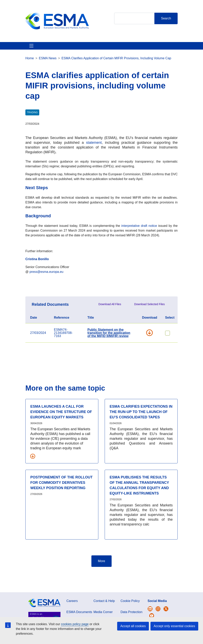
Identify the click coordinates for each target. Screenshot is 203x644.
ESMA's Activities (49, 53)
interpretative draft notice (139, 240)
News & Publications (74, 53)
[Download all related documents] (33, 470)
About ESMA (30, 53)
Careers (72, 615)
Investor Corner (98, 53)
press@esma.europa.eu (46, 286)
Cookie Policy (130, 615)
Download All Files (110, 318)
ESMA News (48, 72)
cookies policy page (75, 624)
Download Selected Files (149, 318)
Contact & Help (137, 53)
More (101, 575)
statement (94, 157)
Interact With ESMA (117, 53)
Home (30, 72)
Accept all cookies (133, 626)
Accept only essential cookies (174, 626)
